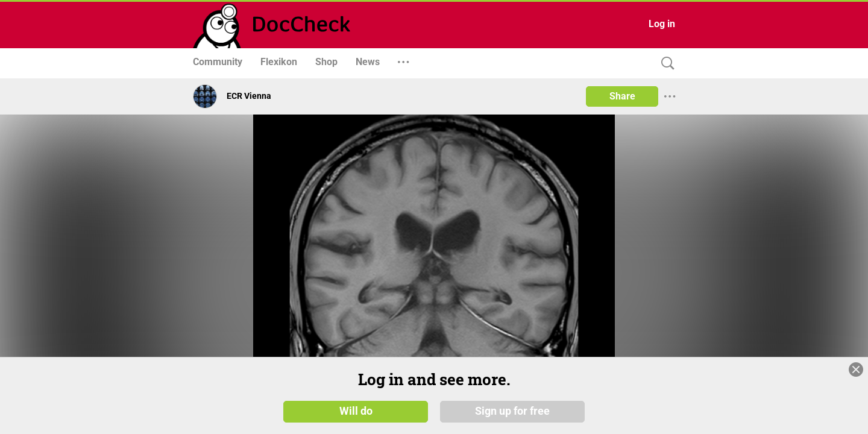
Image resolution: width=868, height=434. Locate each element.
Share (622, 96)
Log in (662, 24)
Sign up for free (512, 411)
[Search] (665, 64)
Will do (356, 411)
